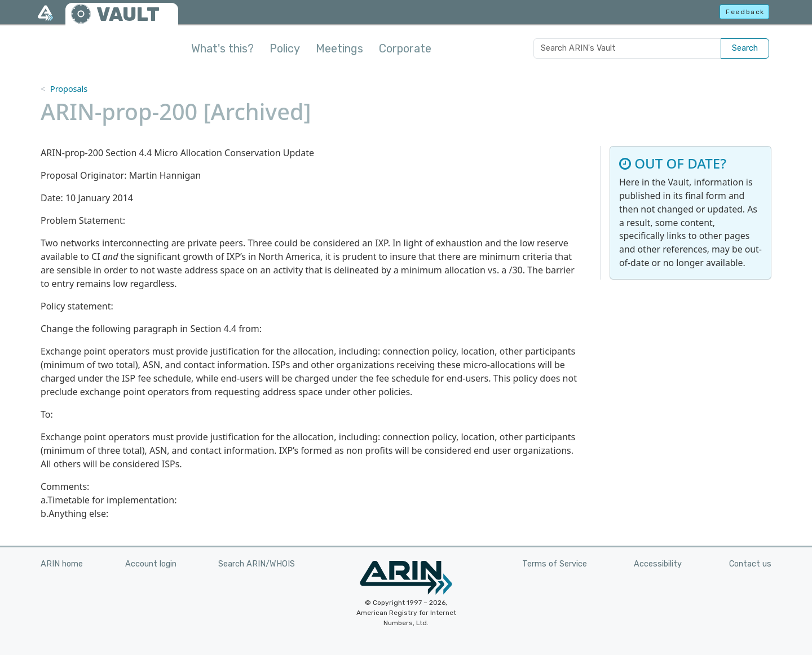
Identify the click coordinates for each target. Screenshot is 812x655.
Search (745, 48)
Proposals (69, 89)
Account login (151, 564)
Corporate (405, 48)
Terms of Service (555, 564)
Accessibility (658, 564)
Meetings (339, 48)
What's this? (222, 48)
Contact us (750, 564)
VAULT (128, 14)
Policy (285, 48)
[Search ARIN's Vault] (627, 48)
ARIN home (62, 564)
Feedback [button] (745, 12)
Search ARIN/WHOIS (257, 564)
